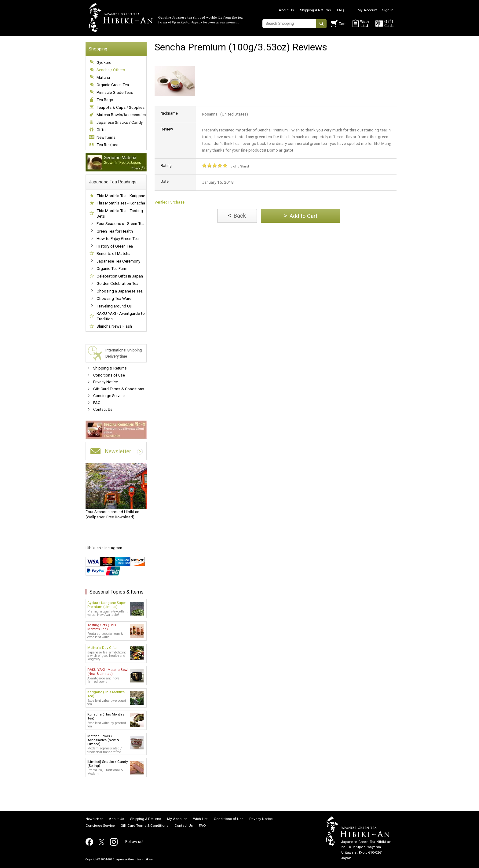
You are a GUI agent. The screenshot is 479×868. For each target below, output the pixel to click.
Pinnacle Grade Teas (115, 92)
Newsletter (94, 819)
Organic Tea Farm (112, 268)
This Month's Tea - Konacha (121, 203)
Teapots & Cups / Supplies (121, 107)
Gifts (101, 130)
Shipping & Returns (315, 10)
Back (237, 215)
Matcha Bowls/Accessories (121, 115)
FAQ (340, 10)
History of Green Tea (115, 246)
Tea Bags (105, 100)
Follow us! (134, 842)
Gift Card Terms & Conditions (119, 389)
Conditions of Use (109, 375)
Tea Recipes (107, 145)
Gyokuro (104, 63)
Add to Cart (301, 216)
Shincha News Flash (114, 326)
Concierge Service (109, 396)
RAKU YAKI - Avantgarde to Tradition (121, 316)
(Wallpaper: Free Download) (116, 491)
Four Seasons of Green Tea (121, 224)
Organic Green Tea (113, 85)
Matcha (103, 77)
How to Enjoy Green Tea (118, 239)
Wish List (200, 819)
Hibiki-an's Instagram (104, 548)
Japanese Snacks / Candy (120, 122)
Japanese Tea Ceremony (118, 261)
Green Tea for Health (115, 231)
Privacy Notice (106, 382)
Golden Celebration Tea (117, 283)
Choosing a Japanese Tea (120, 291)
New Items (106, 137)
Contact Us (103, 409)
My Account (368, 10)
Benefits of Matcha (113, 254)
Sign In (388, 10)
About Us (286, 10)
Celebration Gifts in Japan (120, 276)
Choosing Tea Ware (114, 298)
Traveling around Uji (114, 306)
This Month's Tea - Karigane (121, 196)
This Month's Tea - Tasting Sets (120, 213)
